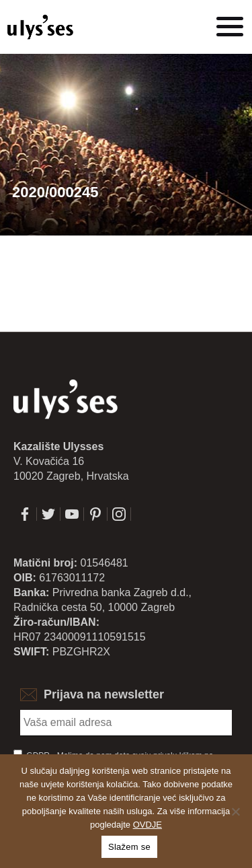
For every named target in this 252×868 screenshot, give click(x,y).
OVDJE (148, 825)
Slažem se (129, 847)
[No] (235, 811)
